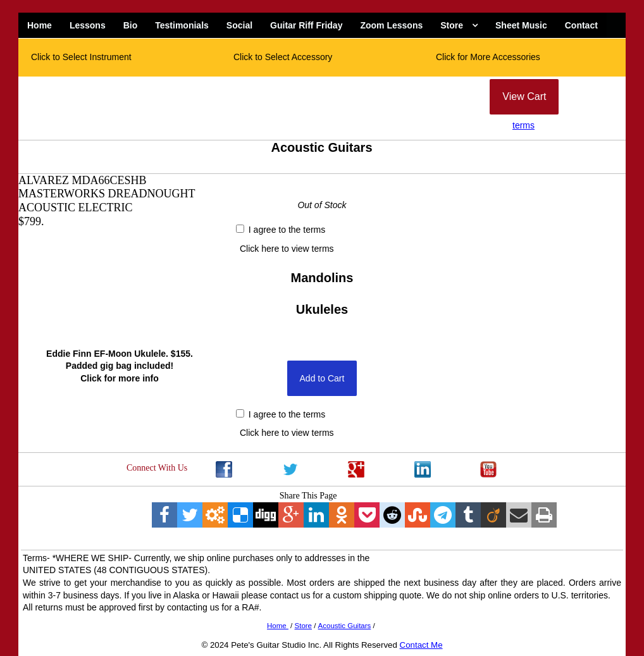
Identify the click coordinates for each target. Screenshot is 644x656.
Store (452, 25)
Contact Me (421, 645)
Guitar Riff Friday (306, 25)
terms (523, 125)
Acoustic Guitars (345, 626)
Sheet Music (521, 25)
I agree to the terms (281, 230)
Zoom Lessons (391, 25)
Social (239, 25)
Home (40, 25)
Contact (581, 25)
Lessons (88, 25)
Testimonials (182, 25)
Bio (131, 25)
